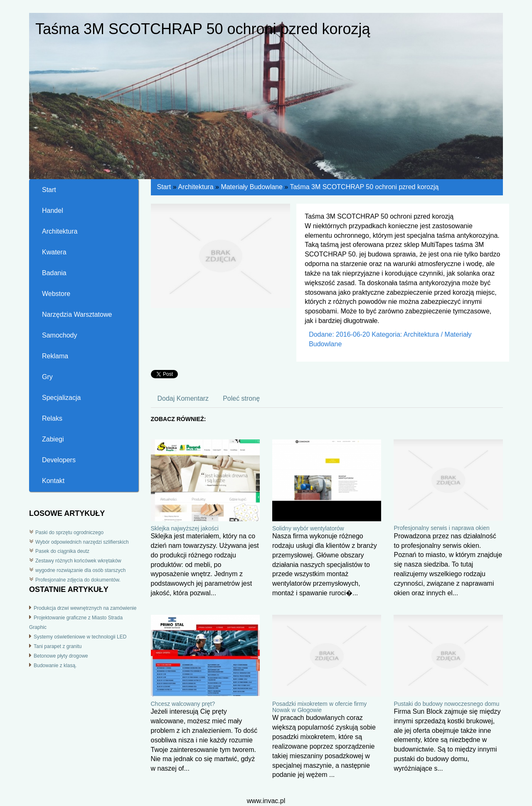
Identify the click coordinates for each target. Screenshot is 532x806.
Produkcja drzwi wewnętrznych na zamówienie (85, 608)
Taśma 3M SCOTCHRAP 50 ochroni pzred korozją (364, 187)
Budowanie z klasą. (55, 666)
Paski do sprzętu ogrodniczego (69, 532)
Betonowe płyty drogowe (61, 656)
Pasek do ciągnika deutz (62, 551)
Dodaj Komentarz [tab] (183, 398)
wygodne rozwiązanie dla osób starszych (80, 570)
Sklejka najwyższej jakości (185, 528)
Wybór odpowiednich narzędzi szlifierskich (82, 542)
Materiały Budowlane (252, 187)
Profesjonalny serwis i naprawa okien (441, 528)
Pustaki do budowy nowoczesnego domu (446, 704)
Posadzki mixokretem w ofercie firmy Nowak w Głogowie (319, 707)
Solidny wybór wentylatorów (308, 528)
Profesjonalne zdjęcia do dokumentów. (78, 580)
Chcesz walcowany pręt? (183, 704)
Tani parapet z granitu (58, 646)
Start (164, 187)
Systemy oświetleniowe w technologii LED (80, 637)
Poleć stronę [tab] (241, 398)
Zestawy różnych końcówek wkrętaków (78, 561)
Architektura (196, 187)
